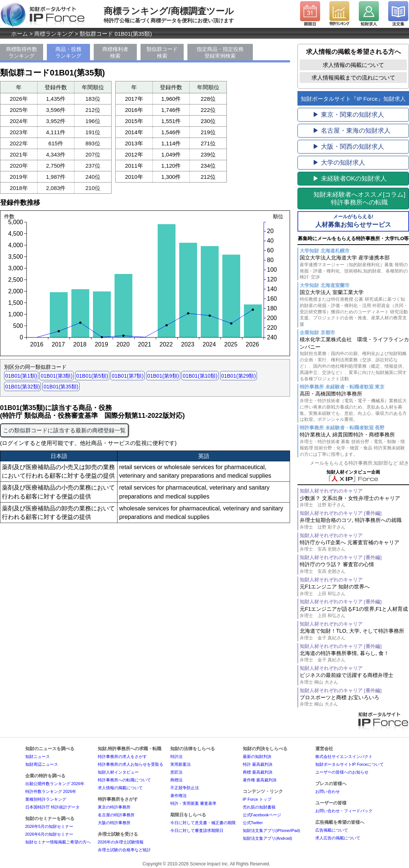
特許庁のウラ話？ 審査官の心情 (354, 568)
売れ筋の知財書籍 (259, 807)
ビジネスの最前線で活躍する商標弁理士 (354, 679)
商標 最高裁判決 (258, 772)
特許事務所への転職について (124, 780)
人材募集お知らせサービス (353, 221)
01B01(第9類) (163, 376)
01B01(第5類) (92, 376)
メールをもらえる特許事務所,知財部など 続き (359, 463)
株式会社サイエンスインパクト (344, 756)
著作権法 (178, 796)
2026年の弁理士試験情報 (121, 842)
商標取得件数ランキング (22, 52)
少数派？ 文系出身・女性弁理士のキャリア (354, 502)
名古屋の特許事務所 (116, 815)
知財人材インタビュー (118, 772)
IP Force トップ (257, 799)
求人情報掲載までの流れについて (353, 78)
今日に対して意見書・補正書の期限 (203, 823)
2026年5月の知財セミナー (49, 826)
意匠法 (176, 772)
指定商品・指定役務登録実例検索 (220, 52)
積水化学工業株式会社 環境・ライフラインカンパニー (354, 359)
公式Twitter (253, 823)
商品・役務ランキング (68, 52)
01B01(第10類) (200, 376)
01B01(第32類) (22, 387)
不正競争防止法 (185, 788)
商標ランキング (54, 34)
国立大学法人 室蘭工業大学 (354, 308)
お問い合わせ (328, 791)
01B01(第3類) (57, 376)
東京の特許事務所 (114, 807)
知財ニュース (38, 756)
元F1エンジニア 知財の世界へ (354, 590)
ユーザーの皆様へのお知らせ (342, 772)
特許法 (176, 756)
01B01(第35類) (61, 387)
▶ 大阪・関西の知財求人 (348, 147)
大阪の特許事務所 (114, 823)
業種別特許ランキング (46, 799)
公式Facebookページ (262, 815)
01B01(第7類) (128, 376)
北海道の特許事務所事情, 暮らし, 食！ (354, 657)
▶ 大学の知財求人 (339, 163)
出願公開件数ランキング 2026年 (55, 784)
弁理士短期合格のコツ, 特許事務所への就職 (354, 524)
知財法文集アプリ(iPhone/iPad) (272, 830)
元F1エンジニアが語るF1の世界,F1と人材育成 (354, 612)
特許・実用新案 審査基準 (193, 803)
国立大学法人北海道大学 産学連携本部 (354, 267)
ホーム (20, 34)
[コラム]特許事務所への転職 (359, 199)
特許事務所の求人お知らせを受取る (131, 764)
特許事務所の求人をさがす (122, 756)
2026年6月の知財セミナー (49, 834)
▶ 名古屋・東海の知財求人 (352, 131)
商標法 (176, 780)
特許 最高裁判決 (258, 764)
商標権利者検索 (115, 52)
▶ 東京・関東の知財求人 (348, 115)
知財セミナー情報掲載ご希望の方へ (58, 842)
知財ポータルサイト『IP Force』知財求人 (353, 99)
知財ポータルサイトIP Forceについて (350, 764)
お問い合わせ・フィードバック (344, 811)
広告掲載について (332, 830)
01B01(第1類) (21, 376)
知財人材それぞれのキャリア (331, 491)
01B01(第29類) (239, 376)
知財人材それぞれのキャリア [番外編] (341, 513)
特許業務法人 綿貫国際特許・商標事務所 (354, 444)
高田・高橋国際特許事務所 (354, 407)
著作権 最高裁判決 (260, 780)
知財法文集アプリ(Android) (268, 838)
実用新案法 (181, 764)
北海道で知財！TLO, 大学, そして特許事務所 (354, 634)
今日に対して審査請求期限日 (197, 830)
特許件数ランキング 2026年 (51, 791)
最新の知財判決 (257, 756)
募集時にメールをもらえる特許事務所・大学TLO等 (353, 238)
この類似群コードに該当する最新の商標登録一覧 (64, 430)
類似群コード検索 (162, 52)
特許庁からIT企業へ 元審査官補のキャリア (354, 546)
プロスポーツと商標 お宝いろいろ (354, 701)
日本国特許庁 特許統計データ (52, 807)
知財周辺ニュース (42, 764)
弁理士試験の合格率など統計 (124, 850)
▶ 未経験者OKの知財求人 (350, 179)
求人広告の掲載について (338, 838)
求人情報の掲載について (353, 65)
